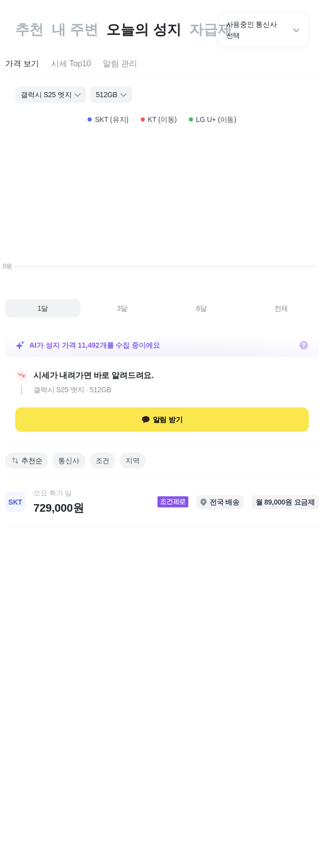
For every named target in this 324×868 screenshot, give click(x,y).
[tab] (22, 64)
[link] (162, 502)
